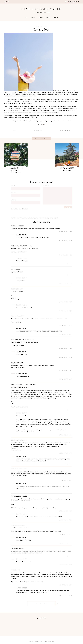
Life (26, 18)
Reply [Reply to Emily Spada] (70, 556)
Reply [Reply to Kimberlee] (70, 534)
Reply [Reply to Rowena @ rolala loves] (70, 349)
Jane (13, 269)
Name (13, 186)
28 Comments (37, 130)
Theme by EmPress (49, 642)
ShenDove (15, 226)
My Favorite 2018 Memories (67, 169)
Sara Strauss (16, 469)
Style (48, 18)
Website (13, 200)
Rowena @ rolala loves (20, 339)
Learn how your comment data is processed (45, 218)
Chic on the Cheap (16, 322)
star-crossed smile (41, 9)
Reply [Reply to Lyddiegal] (70, 325)
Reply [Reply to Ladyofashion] (70, 453)
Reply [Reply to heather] (70, 302)
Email (13, 193)
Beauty (56, 18)
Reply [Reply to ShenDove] (70, 232)
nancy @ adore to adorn (20, 384)
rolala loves (21, 346)
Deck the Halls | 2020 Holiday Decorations (16, 170)
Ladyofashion (16, 440)
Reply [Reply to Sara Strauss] (70, 480)
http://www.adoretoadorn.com (20, 407)
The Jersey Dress (16, 450)
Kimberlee (15, 525)
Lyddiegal (15, 316)
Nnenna (19, 235)
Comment (46, 186)
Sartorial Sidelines (22, 252)
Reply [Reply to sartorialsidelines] (70, 255)
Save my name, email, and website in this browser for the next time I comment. (25, 209)
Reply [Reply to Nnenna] (70, 241)
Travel (41, 18)
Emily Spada (15, 548)
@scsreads (41, 618)
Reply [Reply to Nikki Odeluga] (70, 511)
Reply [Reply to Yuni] (70, 585)
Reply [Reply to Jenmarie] (70, 370)
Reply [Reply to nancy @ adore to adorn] (70, 410)
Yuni (13, 570)
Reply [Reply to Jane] (70, 275)
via (43, 124)
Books (33, 18)
